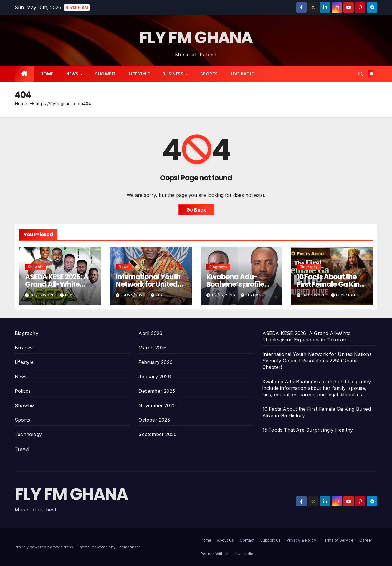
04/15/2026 (224, 295)
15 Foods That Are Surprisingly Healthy (308, 430)
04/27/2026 (43, 295)
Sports (209, 74)
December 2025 (157, 391)
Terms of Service (338, 540)
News (73, 74)
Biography (218, 267)
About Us (225, 540)
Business (174, 74)
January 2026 (154, 377)
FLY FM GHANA (196, 38)
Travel (22, 449)
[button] (361, 74)
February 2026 (156, 362)
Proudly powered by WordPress (44, 547)
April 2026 (150, 333)
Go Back (196, 210)
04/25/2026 (134, 295)
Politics (23, 391)
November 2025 (157, 405)
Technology (28, 434)
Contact (247, 540)
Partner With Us (215, 554)
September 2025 (157, 434)
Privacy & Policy (301, 540)
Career (366, 540)
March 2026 (152, 348)
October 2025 (154, 420)
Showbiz (106, 74)
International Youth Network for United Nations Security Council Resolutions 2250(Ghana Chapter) (317, 361)
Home (47, 74)
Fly (66, 295)
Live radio (243, 74)
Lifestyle (139, 74)
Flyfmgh (253, 295)
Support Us (271, 540)
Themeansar (128, 547)
